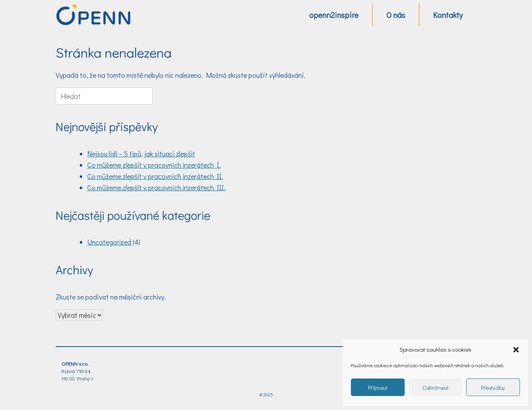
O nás (396, 15)
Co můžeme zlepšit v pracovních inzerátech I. (154, 165)
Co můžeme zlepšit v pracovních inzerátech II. (155, 176)
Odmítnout (436, 387)
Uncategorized (109, 242)
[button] (516, 350)
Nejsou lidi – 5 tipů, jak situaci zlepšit (141, 154)
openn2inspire (334, 15)
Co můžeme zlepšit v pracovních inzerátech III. (156, 187)
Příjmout (378, 387)
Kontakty (448, 15)
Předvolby (493, 387)
